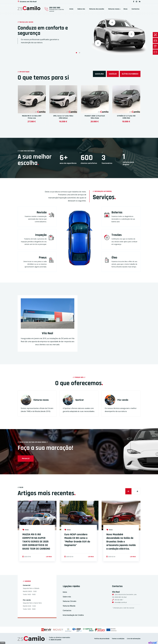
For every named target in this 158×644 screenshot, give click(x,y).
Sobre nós (81, 9)
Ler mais (49, 557)
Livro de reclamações (134, 639)
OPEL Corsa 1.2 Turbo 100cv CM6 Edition (63, 117)
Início (71, 9)
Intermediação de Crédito (73, 615)
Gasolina (99, 74)
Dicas (126, 9)
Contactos (136, 9)
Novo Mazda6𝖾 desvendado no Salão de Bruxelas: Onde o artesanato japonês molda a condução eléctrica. (121, 542)
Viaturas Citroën (69, 601)
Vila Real (48, 333)
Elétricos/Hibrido (130, 74)
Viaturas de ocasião (97, 9)
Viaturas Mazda (69, 606)
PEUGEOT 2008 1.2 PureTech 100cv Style (95, 117)
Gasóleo (113, 74)
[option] (79, 29)
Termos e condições (118, 639)
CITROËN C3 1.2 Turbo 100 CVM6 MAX (126, 117)
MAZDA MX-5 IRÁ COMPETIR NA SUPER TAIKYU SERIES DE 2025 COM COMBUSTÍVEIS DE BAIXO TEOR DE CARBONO (36, 542)
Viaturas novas (114, 9)
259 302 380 (55, 8)
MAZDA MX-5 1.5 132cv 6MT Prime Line (32, 117)
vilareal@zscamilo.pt (121, 602)
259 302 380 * (119, 600)
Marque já (26, 458)
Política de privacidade (102, 639)
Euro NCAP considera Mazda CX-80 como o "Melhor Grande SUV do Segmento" (77, 540)
